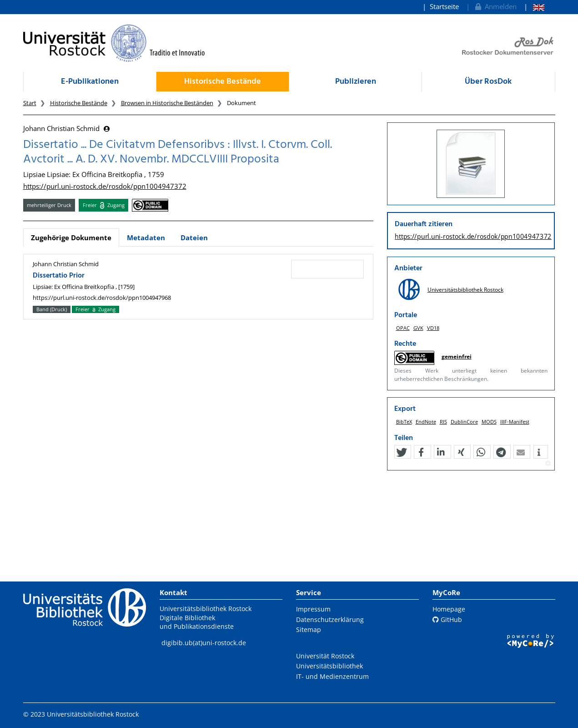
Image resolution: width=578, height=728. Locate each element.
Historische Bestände (223, 82)
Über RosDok (488, 82)
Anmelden (495, 6)
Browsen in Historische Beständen (167, 103)
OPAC (403, 328)
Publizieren (356, 82)
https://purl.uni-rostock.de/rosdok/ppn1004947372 (105, 186)
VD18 (433, 328)
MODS (489, 418)
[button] (402, 448)
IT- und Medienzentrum (332, 676)
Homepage (449, 609)
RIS (443, 418)
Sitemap (309, 629)
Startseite (444, 6)
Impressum (313, 609)
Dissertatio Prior (59, 276)
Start (30, 103)
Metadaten (146, 238)
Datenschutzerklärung (330, 619)
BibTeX (404, 418)
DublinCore (464, 418)
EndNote (426, 418)
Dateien (194, 238)
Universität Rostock (325, 656)
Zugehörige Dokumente (71, 238)
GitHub (447, 619)
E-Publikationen (90, 82)
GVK (418, 328)
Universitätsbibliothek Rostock (465, 290)
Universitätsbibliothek (329, 666)
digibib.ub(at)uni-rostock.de (204, 643)
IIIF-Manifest (515, 418)
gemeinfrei (457, 356)
